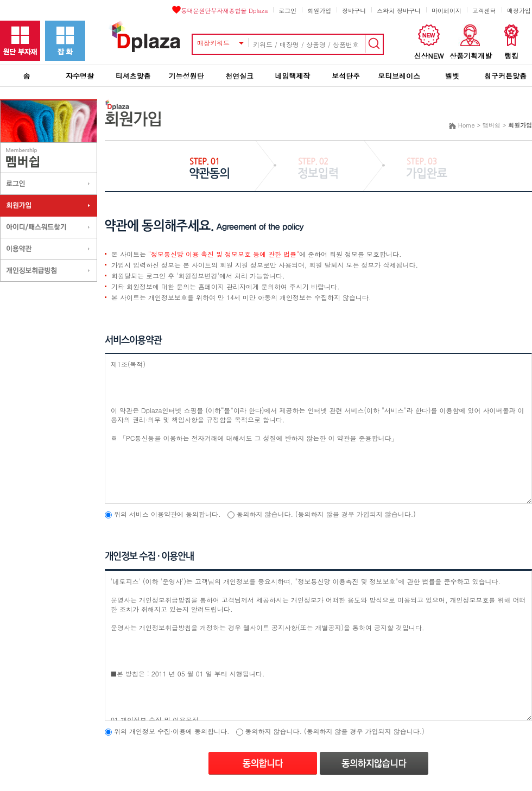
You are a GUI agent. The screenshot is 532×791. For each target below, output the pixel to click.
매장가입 (519, 11)
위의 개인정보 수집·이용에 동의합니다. (172, 731)
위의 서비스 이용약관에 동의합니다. (167, 514)
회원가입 (319, 11)
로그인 (287, 11)
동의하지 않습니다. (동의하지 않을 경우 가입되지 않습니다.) (326, 514)
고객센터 (484, 11)
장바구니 (354, 11)
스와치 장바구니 (399, 11)
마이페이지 (446, 11)
